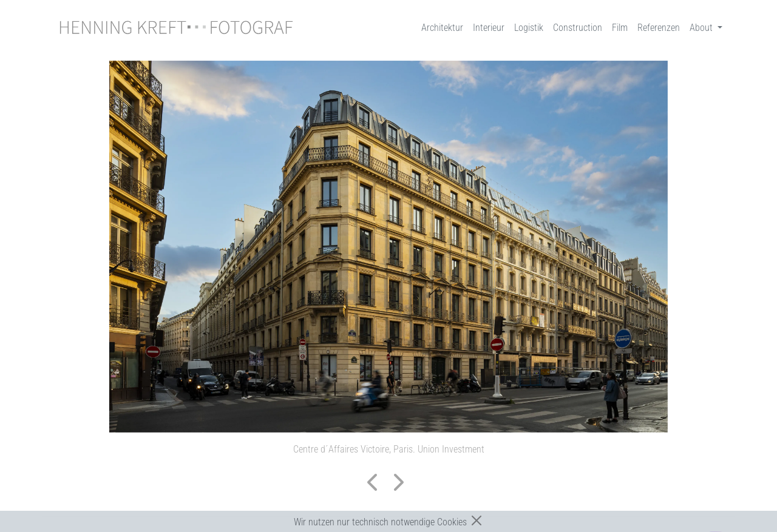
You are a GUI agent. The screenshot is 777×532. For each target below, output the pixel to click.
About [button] (702, 28)
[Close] (477, 520)
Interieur (489, 28)
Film (620, 28)
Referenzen (659, 28)
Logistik (529, 28)
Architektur (442, 28)
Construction (578, 28)
